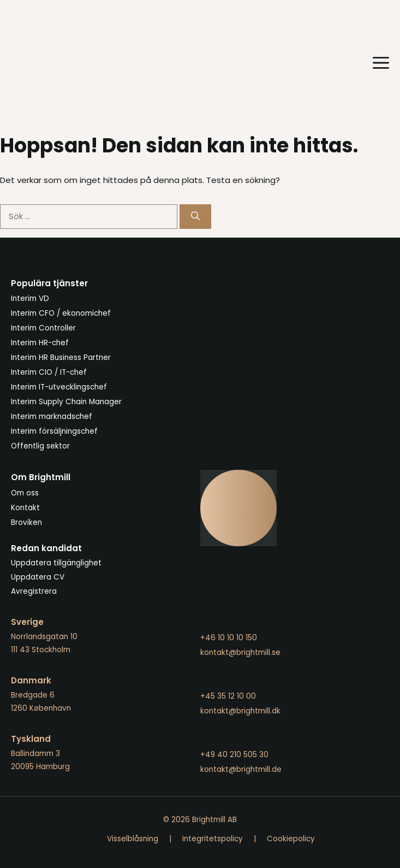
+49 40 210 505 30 (234, 755)
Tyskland (31, 739)
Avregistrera (34, 591)
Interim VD (30, 299)
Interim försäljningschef (54, 431)
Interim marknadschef (52, 417)
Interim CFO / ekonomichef (61, 313)
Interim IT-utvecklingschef (59, 387)
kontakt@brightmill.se (240, 653)
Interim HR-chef (40, 343)
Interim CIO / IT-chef (49, 372)
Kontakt (25, 508)
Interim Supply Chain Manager (66, 402)
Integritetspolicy (213, 839)
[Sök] (195, 216)
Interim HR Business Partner (61, 358)
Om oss (25, 493)
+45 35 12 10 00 (228, 696)
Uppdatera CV (38, 577)
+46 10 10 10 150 (229, 638)
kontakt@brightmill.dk (240, 711)
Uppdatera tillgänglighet (56, 563)
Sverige (27, 622)
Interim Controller (43, 328)
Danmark (31, 680)
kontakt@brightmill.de (241, 769)
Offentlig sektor (40, 446)
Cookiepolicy (291, 839)
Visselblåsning (133, 839)
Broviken (26, 522)
